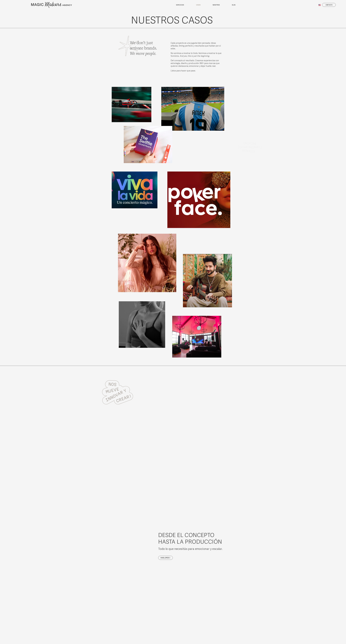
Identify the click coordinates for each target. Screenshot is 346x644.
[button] (329, 5)
